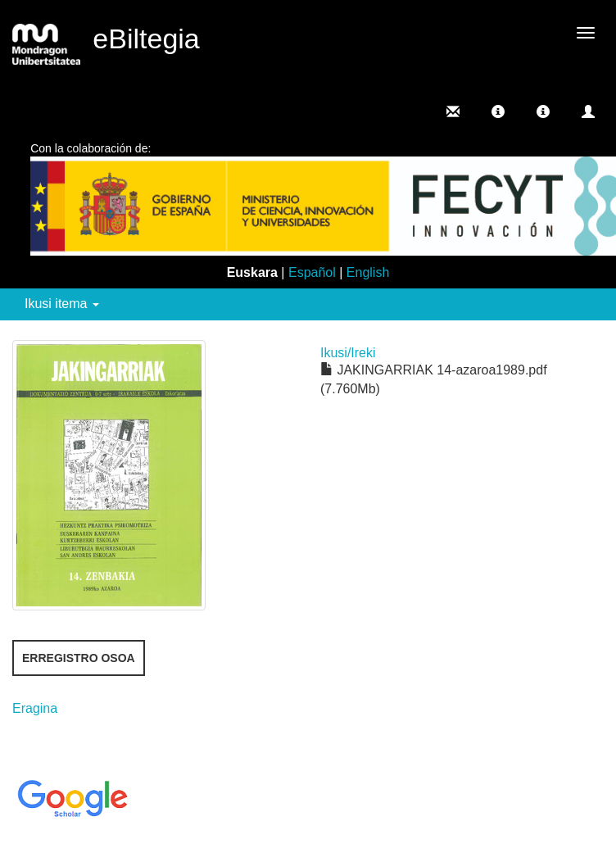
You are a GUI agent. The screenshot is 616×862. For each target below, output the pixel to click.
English (368, 272)
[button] (498, 111)
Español (312, 272)
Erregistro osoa (79, 658)
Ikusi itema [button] (62, 304)
